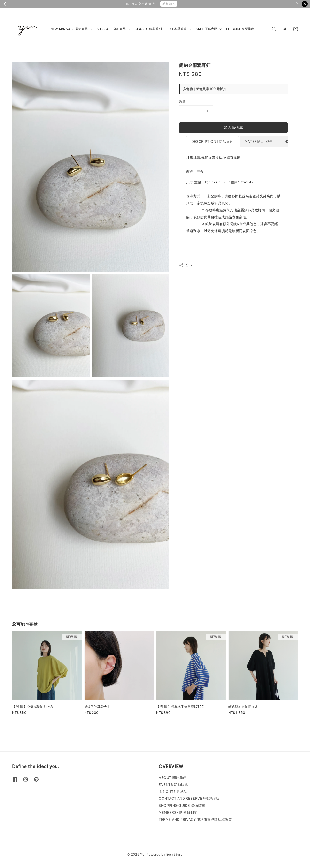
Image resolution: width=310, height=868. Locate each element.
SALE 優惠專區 (206, 29)
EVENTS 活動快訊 (173, 785)
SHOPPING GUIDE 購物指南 (182, 806)
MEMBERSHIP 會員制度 (178, 813)
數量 (182, 101)
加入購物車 (233, 127)
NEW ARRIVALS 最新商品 (69, 29)
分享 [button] (186, 265)
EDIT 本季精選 (177, 29)
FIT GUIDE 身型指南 (240, 29)
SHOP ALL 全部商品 (111, 29)
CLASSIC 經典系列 (148, 29)
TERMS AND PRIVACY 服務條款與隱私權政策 (195, 820)
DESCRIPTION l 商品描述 (212, 142)
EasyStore (174, 855)
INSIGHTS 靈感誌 (173, 792)
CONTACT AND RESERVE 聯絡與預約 (190, 799)
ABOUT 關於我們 (173, 778)
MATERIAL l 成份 (259, 142)
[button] (274, 29)
